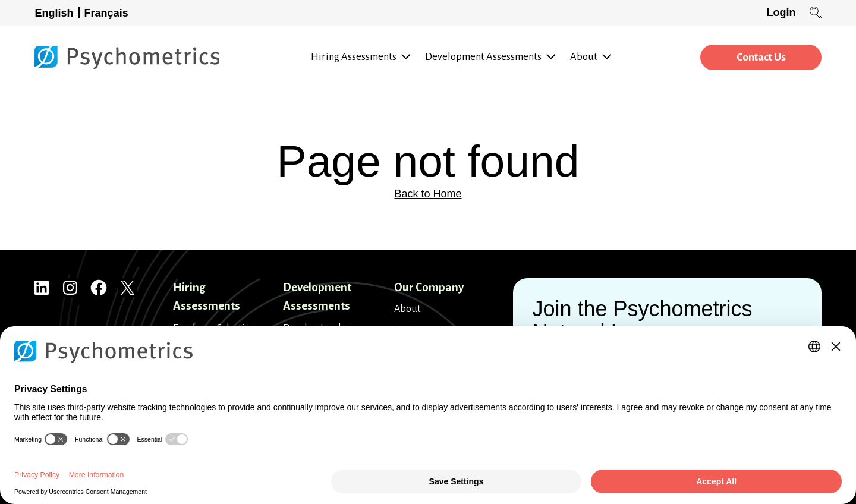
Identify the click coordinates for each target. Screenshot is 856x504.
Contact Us (759, 58)
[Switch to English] (57, 13)
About (407, 309)
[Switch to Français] (109, 13)
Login (781, 12)
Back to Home (428, 194)
